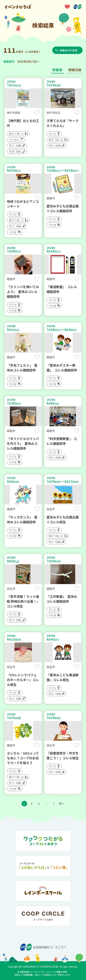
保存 (37, 112)
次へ (61, 803)
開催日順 (75, 70)
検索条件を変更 (69, 50)
